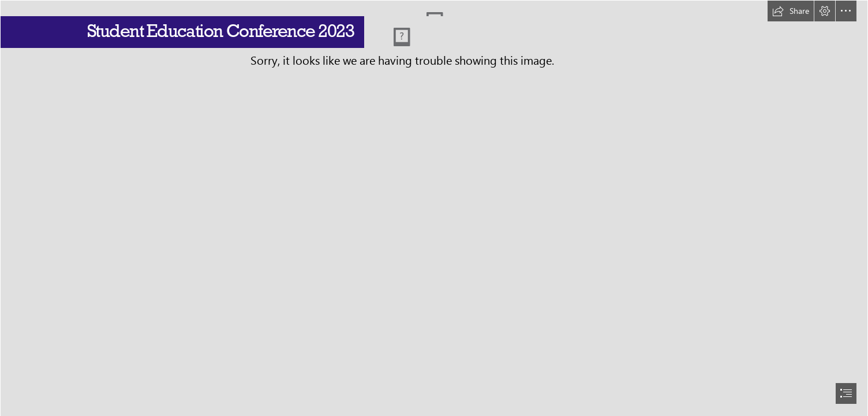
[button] (791, 11)
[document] (434, 208)
